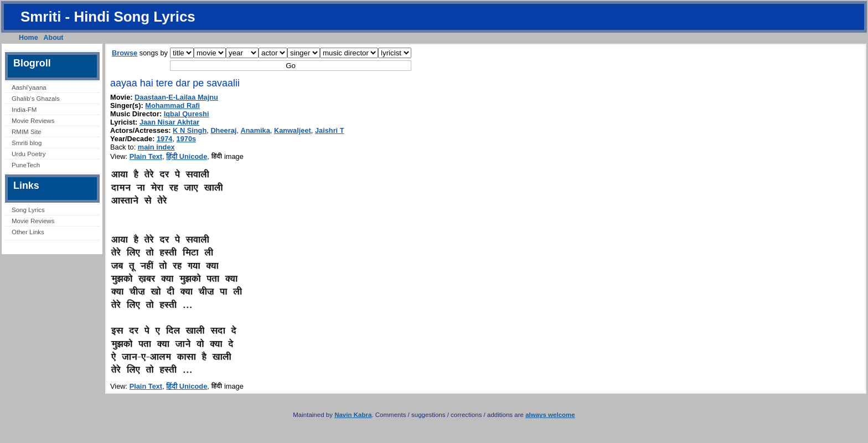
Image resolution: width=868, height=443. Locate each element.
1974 (164, 139)
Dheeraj (223, 130)
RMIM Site (27, 132)
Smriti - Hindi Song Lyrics (108, 17)
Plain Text (146, 156)
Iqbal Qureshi (187, 114)
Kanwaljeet (293, 130)
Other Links (28, 232)
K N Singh (190, 130)
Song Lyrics (28, 210)
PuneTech (26, 165)
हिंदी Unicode (187, 156)
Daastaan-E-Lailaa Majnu (176, 97)
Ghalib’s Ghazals (36, 99)
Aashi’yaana (29, 87)
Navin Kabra (353, 415)
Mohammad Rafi (172, 105)
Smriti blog (27, 143)
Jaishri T (330, 130)
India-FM (24, 110)
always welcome (550, 415)
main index (156, 147)
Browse (125, 53)
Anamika (255, 130)
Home (29, 38)
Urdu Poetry (29, 154)
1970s (187, 139)
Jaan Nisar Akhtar (169, 122)
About (54, 38)
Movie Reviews (33, 121)
